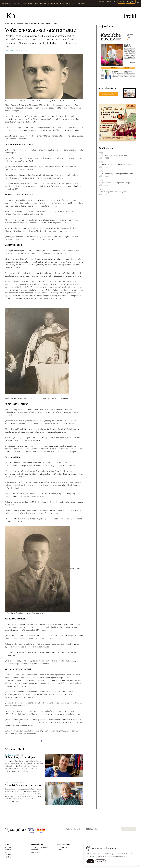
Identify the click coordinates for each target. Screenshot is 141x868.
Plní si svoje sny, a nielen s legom (20, 758)
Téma (7, 23)
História (8, 857)
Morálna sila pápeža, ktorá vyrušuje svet (116, 165)
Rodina (36, 23)
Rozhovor (20, 23)
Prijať (90, 861)
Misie (31, 23)
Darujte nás (36, 852)
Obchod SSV (111, 2)
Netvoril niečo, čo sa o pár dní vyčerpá (23, 785)
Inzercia (101, 2)
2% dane (8, 855)
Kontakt (8, 847)
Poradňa (43, 23)
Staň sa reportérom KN (40, 847)
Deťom (55, 23)
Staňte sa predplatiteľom (109, 94)
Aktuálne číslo (63, 847)
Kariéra (8, 852)
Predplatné (131, 2)
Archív (127, 829)
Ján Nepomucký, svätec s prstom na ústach (117, 174)
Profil (26, 23)
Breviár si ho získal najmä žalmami (114, 155)
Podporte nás (36, 850)
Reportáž (13, 23)
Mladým (49, 23)
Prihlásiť (121, 2)
